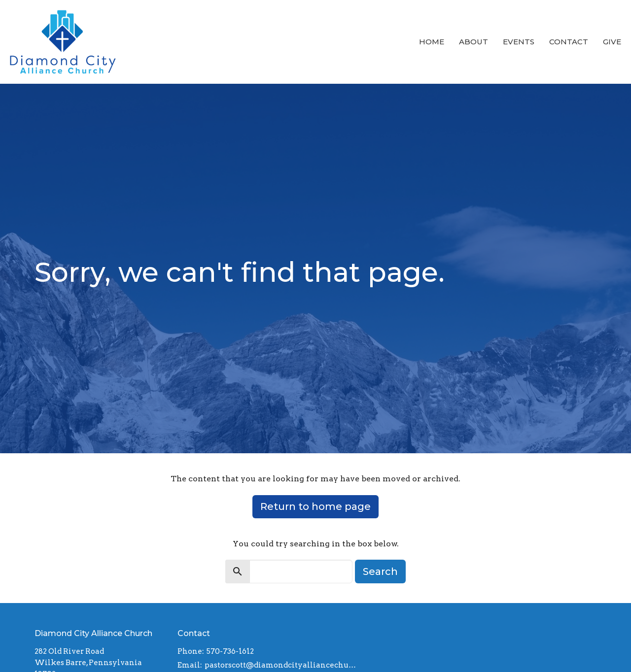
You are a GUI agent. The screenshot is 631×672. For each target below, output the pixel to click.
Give (612, 42)
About (473, 42)
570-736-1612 (230, 651)
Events (519, 42)
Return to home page (315, 506)
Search (380, 571)
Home (432, 42)
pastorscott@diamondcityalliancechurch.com (281, 665)
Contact (569, 42)
